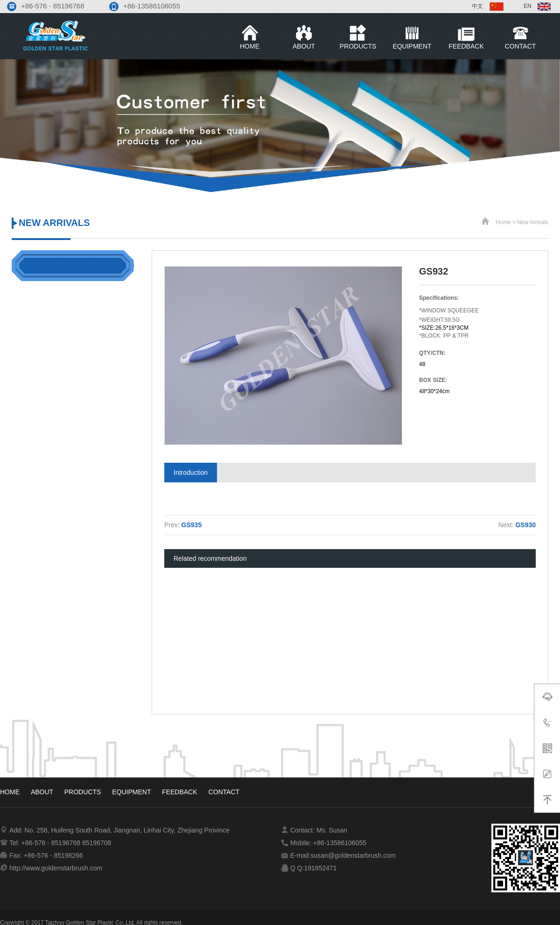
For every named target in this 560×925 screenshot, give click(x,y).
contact (224, 792)
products (84, 792)
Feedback (180, 792)
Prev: (183, 525)
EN (537, 6)
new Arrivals (533, 222)
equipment (132, 792)
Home (504, 222)
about (43, 792)
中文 (488, 6)
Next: (517, 525)
